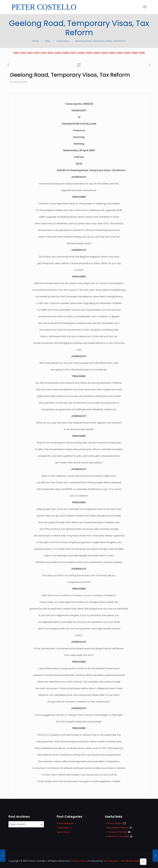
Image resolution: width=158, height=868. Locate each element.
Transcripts (63, 41)
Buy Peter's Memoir (118, 828)
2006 (81, 53)
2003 (105, 53)
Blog (48, 41)
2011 (44, 53)
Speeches (63, 832)
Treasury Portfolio (117, 832)
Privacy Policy (79, 861)
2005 (89, 53)
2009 (58, 53)
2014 (23, 53)
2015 (16, 53)
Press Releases (65, 823)
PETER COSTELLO (44, 7)
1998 (142, 53)
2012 (37, 53)
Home (36, 41)
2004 (97, 53)
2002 (112, 53)
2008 (66, 53)
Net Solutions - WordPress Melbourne (125, 861)
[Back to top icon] (143, 862)
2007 (73, 53)
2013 (30, 53)
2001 (120, 53)
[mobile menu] (145, 7)
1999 (135, 53)
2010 (50, 53)
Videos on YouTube (118, 836)
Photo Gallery (115, 823)
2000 (127, 53)
